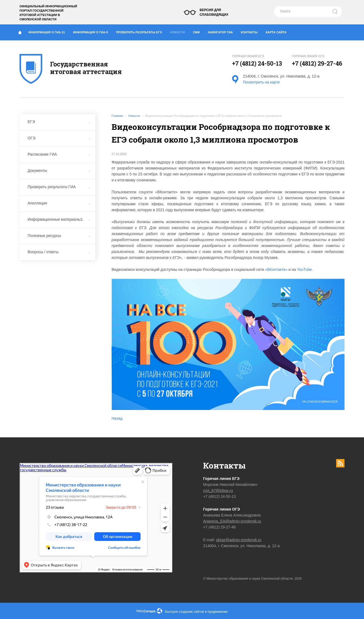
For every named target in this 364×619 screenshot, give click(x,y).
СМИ (199, 31)
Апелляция (59, 203)
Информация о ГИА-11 (49, 31)
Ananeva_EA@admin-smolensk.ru (232, 521)
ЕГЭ (59, 122)
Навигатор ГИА (222, 31)
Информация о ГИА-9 (92, 31)
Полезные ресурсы (59, 236)
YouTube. (305, 270)
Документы (59, 171)
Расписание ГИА (59, 154)
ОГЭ (59, 138)
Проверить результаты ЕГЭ (141, 31)
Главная (117, 116)
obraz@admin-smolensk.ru (239, 540)
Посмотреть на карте (261, 82)
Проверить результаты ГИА (59, 187)
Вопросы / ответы (59, 252)
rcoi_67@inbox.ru (218, 490)
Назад (117, 418)
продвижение (218, 612)
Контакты (251, 31)
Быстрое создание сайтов (184, 612)
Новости (179, 31)
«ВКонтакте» (276, 270)
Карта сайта (276, 32)
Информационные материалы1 (59, 219)
